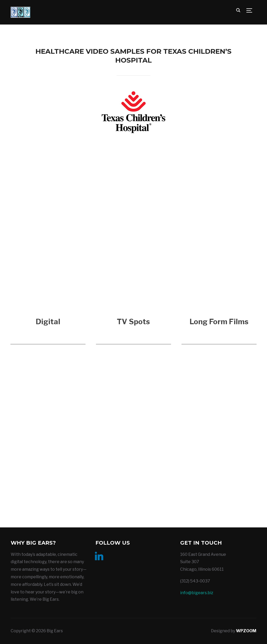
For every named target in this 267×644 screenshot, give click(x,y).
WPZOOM (246, 631)
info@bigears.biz (197, 593)
